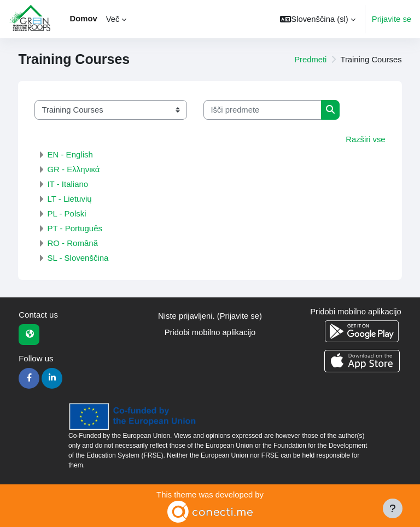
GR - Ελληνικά (73, 169)
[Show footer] (393, 508)
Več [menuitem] (113, 19)
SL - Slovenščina (78, 258)
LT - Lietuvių (69, 199)
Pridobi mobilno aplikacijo (210, 332)
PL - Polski (66, 213)
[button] (317, 19)
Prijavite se (392, 19)
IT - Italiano (68, 184)
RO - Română (72, 243)
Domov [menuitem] (84, 19)
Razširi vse (365, 139)
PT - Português (75, 228)
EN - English (70, 154)
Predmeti (310, 60)
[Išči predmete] (262, 110)
